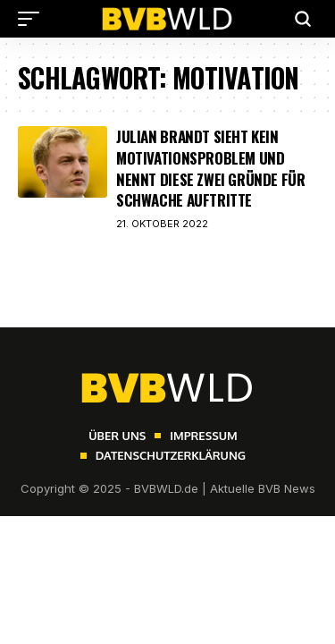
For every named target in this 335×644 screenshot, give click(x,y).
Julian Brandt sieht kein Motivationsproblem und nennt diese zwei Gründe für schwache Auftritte (211, 168)
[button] (33, 19)
